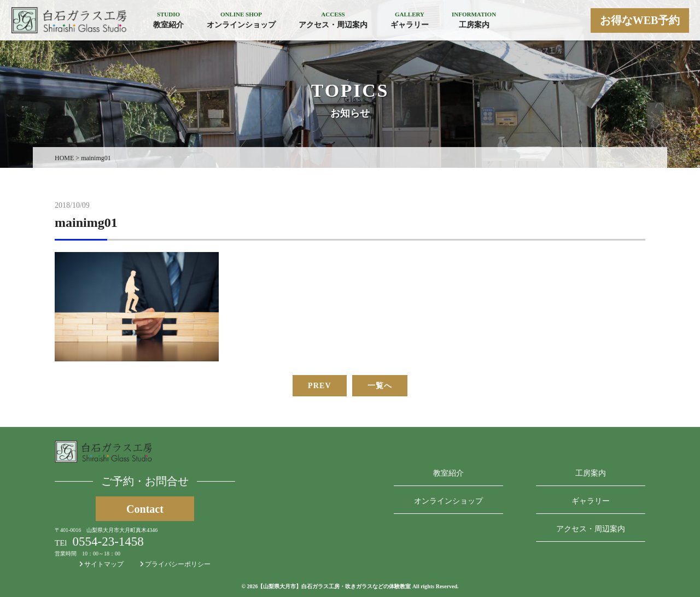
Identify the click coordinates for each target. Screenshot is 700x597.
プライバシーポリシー (175, 564)
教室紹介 (448, 473)
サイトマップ (101, 564)
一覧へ (380, 386)
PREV (320, 386)
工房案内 (591, 473)
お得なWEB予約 (640, 20)
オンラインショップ (448, 501)
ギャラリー (591, 501)
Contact (145, 509)
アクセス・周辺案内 (591, 529)
